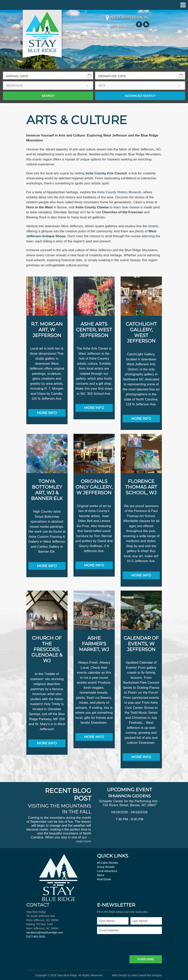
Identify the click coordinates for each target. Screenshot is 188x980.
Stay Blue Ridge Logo (42, 33)
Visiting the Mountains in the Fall (60, 809)
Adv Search (140, 96)
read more (83, 841)
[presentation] (127, 943)
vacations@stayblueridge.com (45, 932)
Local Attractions (107, 871)
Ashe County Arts (100, 173)
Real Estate (104, 879)
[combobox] (48, 86)
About (101, 875)
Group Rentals (106, 866)
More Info (47, 413)
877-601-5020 (121, 26)
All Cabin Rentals (108, 862)
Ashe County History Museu (118, 192)
